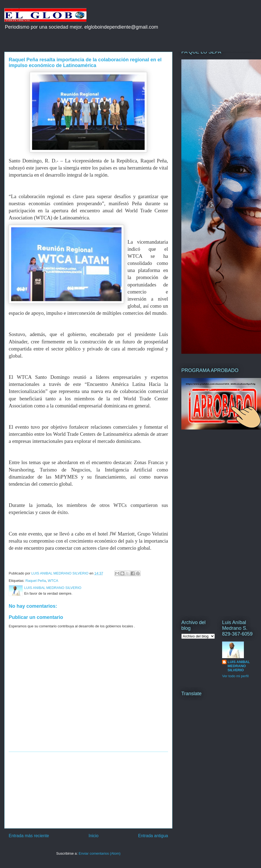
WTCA (53, 581)
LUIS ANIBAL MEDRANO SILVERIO (239, 666)
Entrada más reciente (29, 836)
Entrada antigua (153, 836)
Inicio (94, 836)
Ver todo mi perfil (235, 676)
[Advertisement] (88, 790)
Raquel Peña (35, 581)
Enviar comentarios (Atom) (100, 853)
